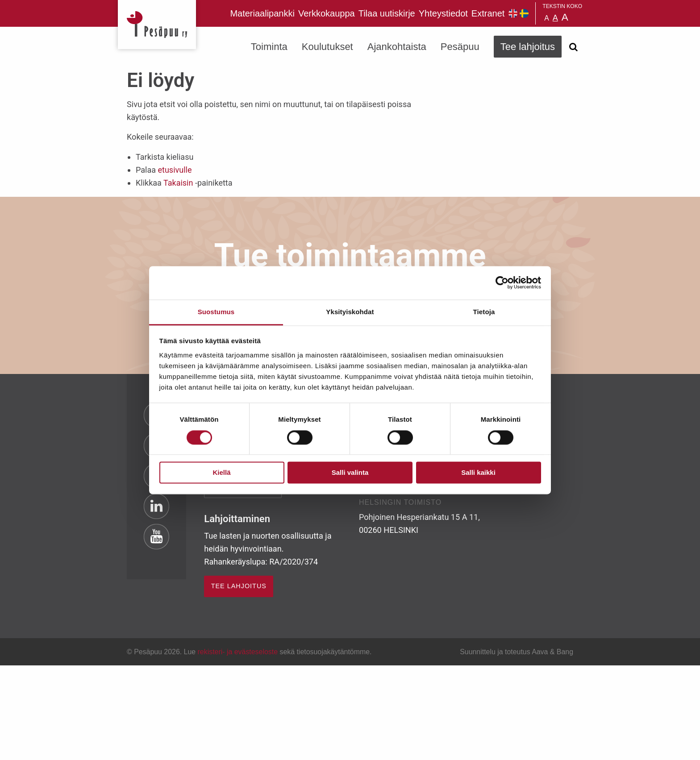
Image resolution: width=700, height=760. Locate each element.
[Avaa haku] (573, 47)
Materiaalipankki (262, 13)
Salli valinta (350, 473)
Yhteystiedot (443, 13)
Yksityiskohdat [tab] (350, 312)
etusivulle (175, 170)
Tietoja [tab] (484, 312)
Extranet (488, 13)
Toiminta (269, 47)
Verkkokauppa (327, 13)
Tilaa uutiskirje (387, 13)
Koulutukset (327, 47)
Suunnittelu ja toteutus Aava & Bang (517, 652)
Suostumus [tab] (216, 312)
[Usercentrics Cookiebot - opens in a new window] (502, 282)
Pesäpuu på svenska (524, 13)
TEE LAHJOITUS (239, 586)
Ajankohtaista (397, 47)
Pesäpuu (157, 25)
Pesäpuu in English (513, 13)
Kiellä (221, 473)
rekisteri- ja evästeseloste (238, 652)
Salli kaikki (478, 473)
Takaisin (178, 183)
